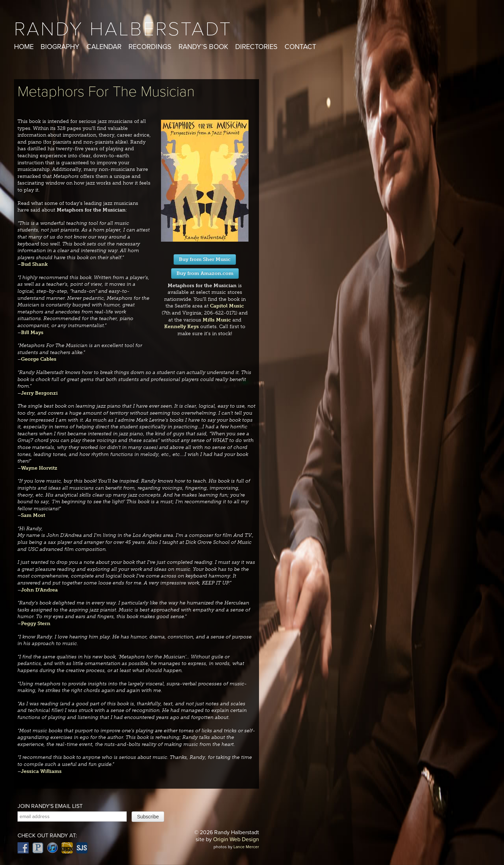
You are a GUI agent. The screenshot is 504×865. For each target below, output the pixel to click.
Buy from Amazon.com (205, 273)
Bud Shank (34, 264)
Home (24, 47)
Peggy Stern (36, 624)
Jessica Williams (41, 771)
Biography (60, 47)
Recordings (150, 47)
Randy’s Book (203, 47)
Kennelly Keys (181, 327)
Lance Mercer (246, 847)
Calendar (104, 47)
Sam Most (33, 515)
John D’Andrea (39, 590)
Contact (300, 47)
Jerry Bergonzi (39, 393)
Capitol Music (227, 306)
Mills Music (217, 320)
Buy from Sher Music (205, 259)
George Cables (39, 359)
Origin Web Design (236, 839)
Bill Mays (32, 333)
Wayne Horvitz (39, 468)
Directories (256, 47)
